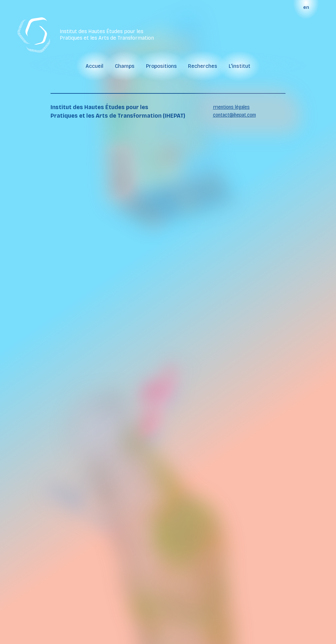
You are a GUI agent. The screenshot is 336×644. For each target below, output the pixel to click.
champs (125, 66)
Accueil (94, 66)
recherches (203, 66)
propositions (161, 66)
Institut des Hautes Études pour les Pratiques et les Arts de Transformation (107, 35)
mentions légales (231, 107)
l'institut (240, 66)
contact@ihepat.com (234, 115)
